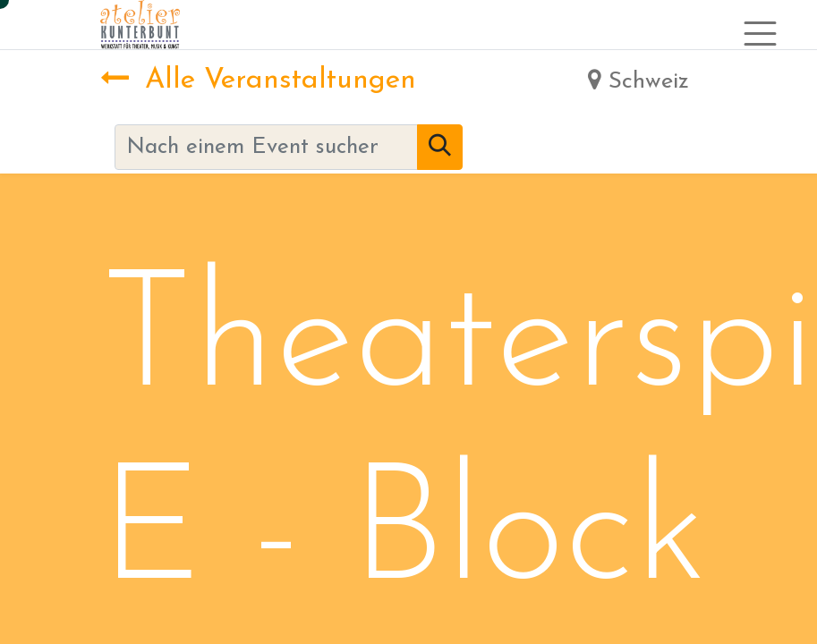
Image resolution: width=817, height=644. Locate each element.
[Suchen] (440, 147)
